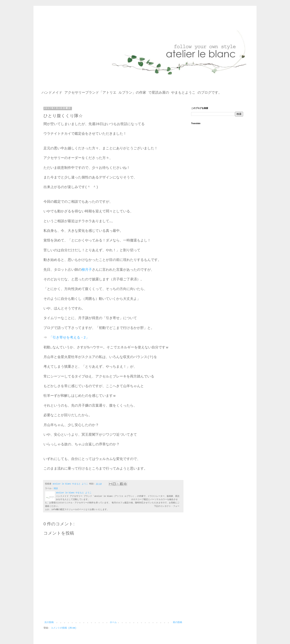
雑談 (56, 488)
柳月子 (87, 270)
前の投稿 (177, 622)
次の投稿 (49, 622)
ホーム (113, 622)
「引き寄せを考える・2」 (69, 338)
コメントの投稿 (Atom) (64, 628)
